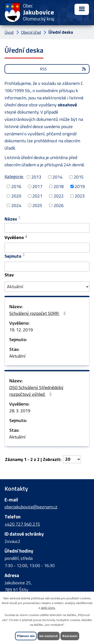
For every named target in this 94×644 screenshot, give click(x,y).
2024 (16, 205)
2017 (37, 186)
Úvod (9, 32)
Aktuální (17, 356)
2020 (16, 196)
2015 (79, 177)
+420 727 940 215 (22, 524)
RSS (63, 69)
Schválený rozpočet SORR (38, 313)
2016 (16, 186)
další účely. (48, 608)
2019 (80, 186)
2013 (36, 177)
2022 (59, 196)
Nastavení (70, 636)
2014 (57, 177)
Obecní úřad (31, 32)
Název (11, 219)
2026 (59, 205)
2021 (37, 196)
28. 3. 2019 (20, 411)
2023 (80, 196)
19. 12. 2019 (21, 330)
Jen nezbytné (49, 636)
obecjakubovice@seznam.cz (31, 507)
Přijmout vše (26, 636)
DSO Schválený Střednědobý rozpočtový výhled (36, 391)
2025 (37, 205)
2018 (59, 186)
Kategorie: (14, 176)
